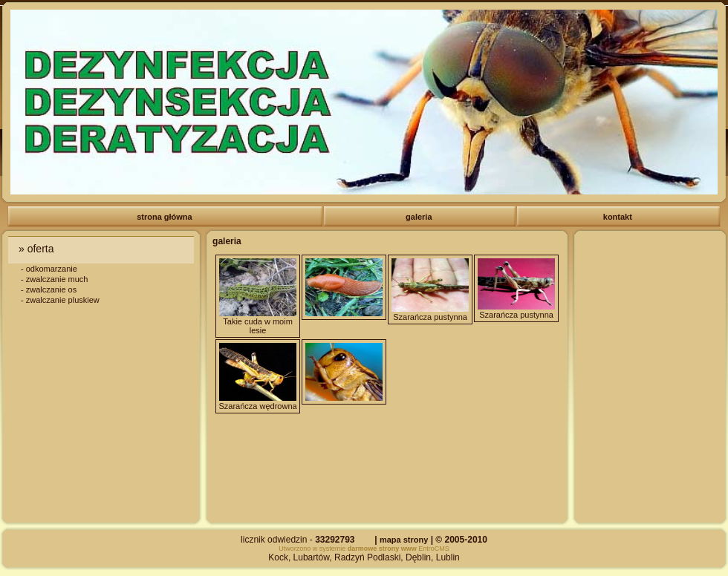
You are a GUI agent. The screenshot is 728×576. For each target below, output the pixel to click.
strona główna (166, 217)
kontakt (619, 217)
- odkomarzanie (49, 269)
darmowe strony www (382, 549)
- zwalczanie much (54, 279)
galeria (420, 217)
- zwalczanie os (49, 289)
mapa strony (404, 540)
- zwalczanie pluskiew (60, 300)
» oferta (38, 249)
